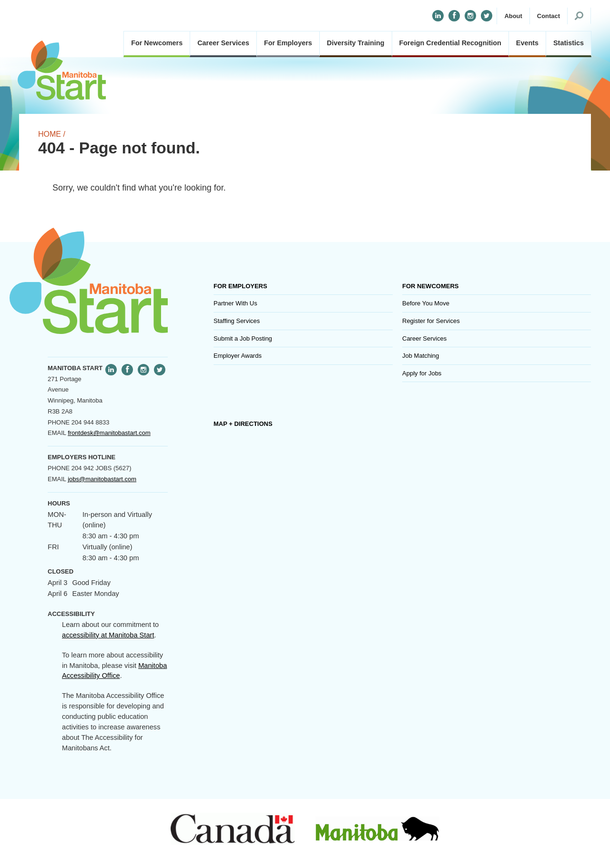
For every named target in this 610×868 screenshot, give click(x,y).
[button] (513, 16)
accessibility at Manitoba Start (108, 635)
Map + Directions (243, 424)
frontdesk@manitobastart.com (109, 433)
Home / (52, 134)
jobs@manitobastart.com (102, 479)
